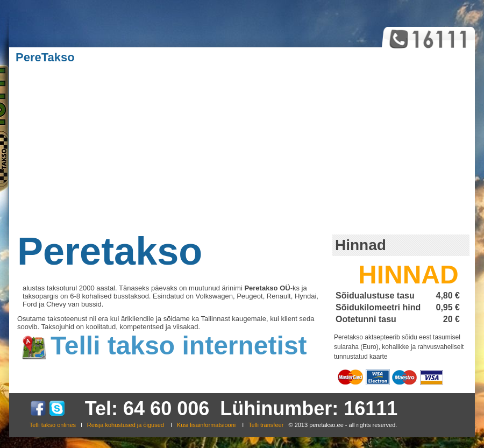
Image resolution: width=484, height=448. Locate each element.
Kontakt (355, 57)
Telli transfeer (267, 425)
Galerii (302, 57)
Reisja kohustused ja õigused (126, 425)
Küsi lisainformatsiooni (206, 425)
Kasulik (250, 57)
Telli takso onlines (53, 425)
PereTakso (45, 57)
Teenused (115, 57)
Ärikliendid (186, 57)
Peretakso (110, 251)
